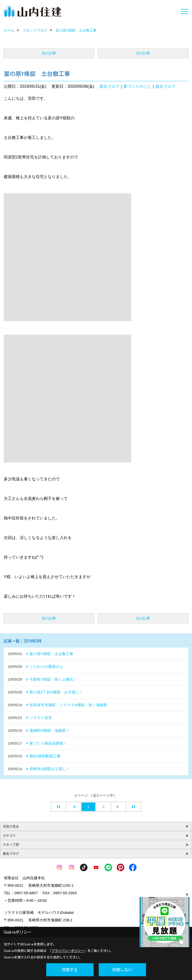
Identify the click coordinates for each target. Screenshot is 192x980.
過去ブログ (109, 86)
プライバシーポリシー (68, 951)
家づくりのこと (137, 86)
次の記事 (143, 53)
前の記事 (49, 53)
